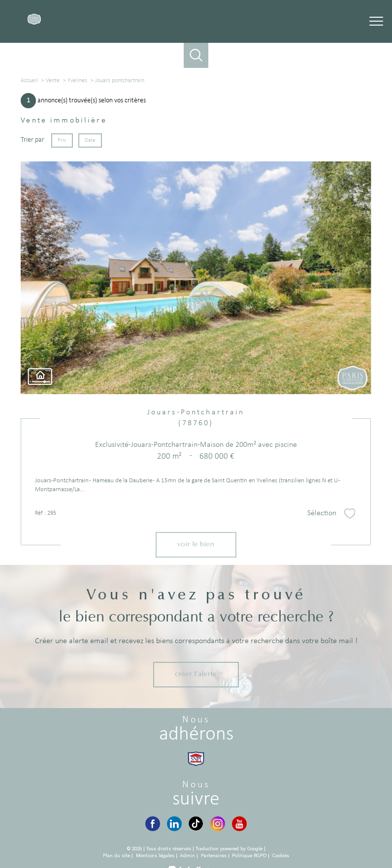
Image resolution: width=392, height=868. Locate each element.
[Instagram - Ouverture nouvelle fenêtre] (218, 824)
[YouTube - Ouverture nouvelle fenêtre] (239, 824)
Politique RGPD (249, 856)
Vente (53, 81)
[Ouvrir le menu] (376, 21)
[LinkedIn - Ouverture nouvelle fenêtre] (174, 824)
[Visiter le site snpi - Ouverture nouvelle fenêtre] (196, 759)
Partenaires (214, 856)
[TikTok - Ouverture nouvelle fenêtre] (196, 824)
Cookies (281, 856)
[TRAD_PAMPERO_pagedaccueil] (34, 23)
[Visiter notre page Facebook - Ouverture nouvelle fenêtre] (153, 824)
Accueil (29, 81)
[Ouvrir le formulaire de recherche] (196, 55)
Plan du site (116, 856)
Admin (187, 856)
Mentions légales (155, 856)
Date (90, 140)
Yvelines (77, 81)
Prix (62, 140)
